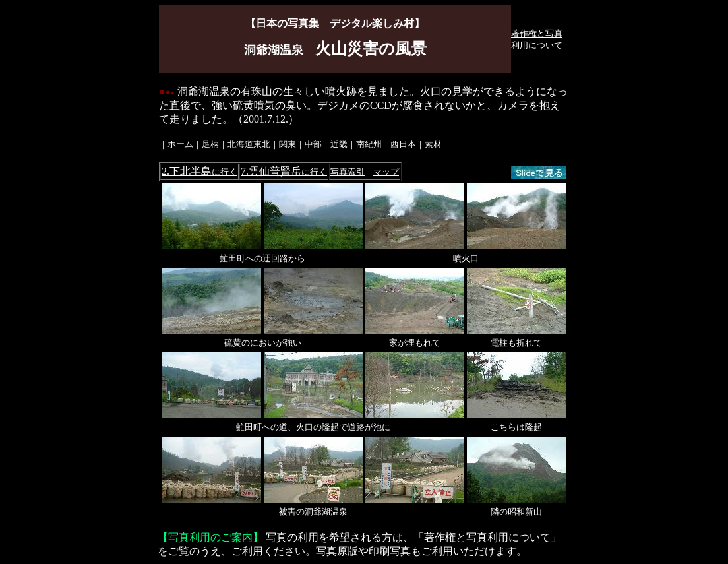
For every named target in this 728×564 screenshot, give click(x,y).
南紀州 (369, 144)
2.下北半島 (199, 171)
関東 (288, 144)
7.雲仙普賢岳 (284, 171)
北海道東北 (249, 144)
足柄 (210, 144)
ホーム (180, 144)
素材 (433, 144)
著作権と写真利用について (487, 537)
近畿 (339, 144)
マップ (386, 172)
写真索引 (348, 172)
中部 (313, 144)
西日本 (403, 144)
